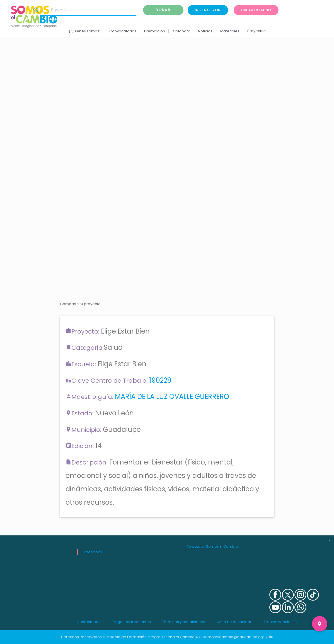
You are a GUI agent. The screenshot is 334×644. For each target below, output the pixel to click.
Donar (163, 10)
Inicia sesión (208, 10)
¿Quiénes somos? (85, 31)
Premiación (155, 31)
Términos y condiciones (184, 622)
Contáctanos (89, 622)
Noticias (205, 31)
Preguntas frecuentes (131, 622)
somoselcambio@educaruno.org (234, 637)
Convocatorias (123, 31)
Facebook (93, 552)
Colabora (182, 31)
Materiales (230, 31)
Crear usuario (256, 10)
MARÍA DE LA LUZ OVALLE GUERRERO (172, 397)
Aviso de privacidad (234, 622)
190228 (160, 380)
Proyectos (256, 31)
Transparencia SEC (281, 622)
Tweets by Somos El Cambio (212, 546)
